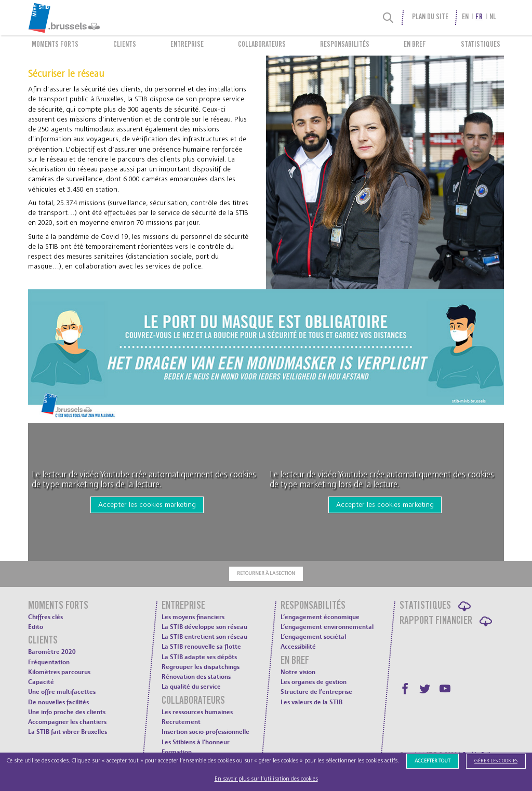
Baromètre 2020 (52, 652)
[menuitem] (86, 18)
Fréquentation (49, 662)
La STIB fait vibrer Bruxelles (68, 732)
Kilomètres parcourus (59, 672)
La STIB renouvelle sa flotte (201, 647)
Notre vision (298, 672)
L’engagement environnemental (327, 627)
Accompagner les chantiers (67, 722)
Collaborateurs (262, 45)
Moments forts (55, 45)
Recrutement (181, 722)
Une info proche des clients (67, 712)
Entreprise (187, 45)
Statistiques (481, 45)
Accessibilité (298, 647)
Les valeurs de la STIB (311, 702)
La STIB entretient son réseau (204, 637)
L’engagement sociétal (313, 637)
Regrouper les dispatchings (201, 667)
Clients (125, 45)
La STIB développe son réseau (204, 627)
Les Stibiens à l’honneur (196, 742)
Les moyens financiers (193, 617)
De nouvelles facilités (58, 702)
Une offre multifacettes (62, 692)
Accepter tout (433, 761)
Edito (36, 627)
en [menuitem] (465, 18)
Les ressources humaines (197, 712)
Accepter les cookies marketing (147, 505)
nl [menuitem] (493, 18)
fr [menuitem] (479, 18)
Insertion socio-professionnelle (205, 732)
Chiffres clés (45, 617)
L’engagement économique (320, 617)
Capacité (41, 682)
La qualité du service (191, 687)
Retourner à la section (266, 573)
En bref (415, 45)
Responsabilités (345, 45)
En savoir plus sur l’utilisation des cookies (266, 779)
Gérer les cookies (496, 761)
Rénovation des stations (196, 677)
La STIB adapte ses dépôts (199, 657)
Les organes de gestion (314, 682)
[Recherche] (388, 18)
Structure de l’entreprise (316, 692)
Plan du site (430, 18)
